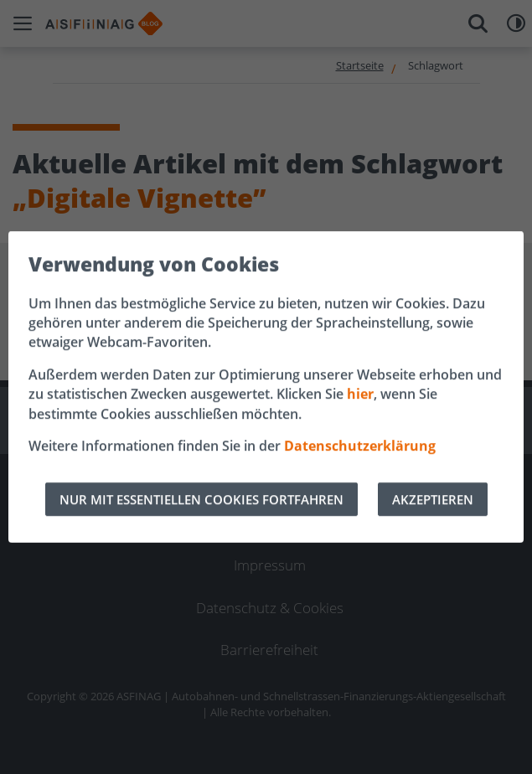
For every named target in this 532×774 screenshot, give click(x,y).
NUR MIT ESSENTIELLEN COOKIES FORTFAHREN (201, 499)
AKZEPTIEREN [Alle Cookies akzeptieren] (433, 499)
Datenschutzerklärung (360, 446)
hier (360, 394)
